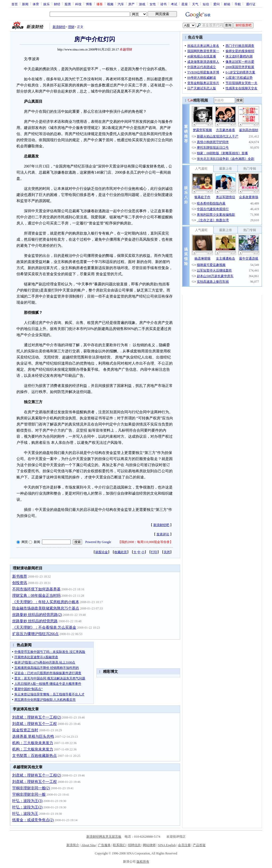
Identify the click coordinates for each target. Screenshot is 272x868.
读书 (163, 4)
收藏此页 (121, 552)
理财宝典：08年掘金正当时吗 (36, 596)
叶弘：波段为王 (25, 814)
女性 (153, 4)
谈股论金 (101, 552)
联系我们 (119, 845)
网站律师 (149, 845)
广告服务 (104, 845)
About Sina (88, 845)
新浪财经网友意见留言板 (104, 837)
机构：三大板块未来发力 (33, 743)
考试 (174, 4)
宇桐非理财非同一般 (29, 794)
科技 (78, 4)
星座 (185, 4)
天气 (195, 4)
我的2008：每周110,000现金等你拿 (145, 542)
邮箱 (227, 4)
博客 (89, 4)
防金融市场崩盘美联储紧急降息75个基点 (46, 608)
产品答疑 (199, 845)
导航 (238, 4)
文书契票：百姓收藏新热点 (35, 756)
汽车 (121, 4)
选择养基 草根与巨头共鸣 (33, 736)
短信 (206, 4)
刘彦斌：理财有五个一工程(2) (37, 717)
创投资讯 (20, 583)
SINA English (167, 845)
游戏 (142, 4)
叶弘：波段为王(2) (27, 807)
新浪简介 (73, 845)
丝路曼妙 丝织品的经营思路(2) (37, 615)
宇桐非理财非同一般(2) (31, 788)
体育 (36, 4)
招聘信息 (134, 845)
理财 (71, 27)
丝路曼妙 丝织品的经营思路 (35, 621)
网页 (25, 542)
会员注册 (184, 845)
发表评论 (163, 534)
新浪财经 (59, 27)
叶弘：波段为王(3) (27, 801)
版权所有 (143, 862)
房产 (131, 4)
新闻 (25, 4)
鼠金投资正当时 (25, 730)
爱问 (216, 4)
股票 (68, 4)
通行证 (251, 4)
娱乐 (46, 4)
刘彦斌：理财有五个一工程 (35, 724)
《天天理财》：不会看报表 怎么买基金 (44, 627)
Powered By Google (98, 542)
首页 (15, 4)
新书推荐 (20, 576)
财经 (57, 4)
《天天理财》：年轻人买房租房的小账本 (46, 602)
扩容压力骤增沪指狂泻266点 (35, 634)
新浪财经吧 (161, 525)
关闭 (167, 552)
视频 (110, 4)
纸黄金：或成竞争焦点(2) (33, 820)
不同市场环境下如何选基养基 (36, 589)
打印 (154, 552)
